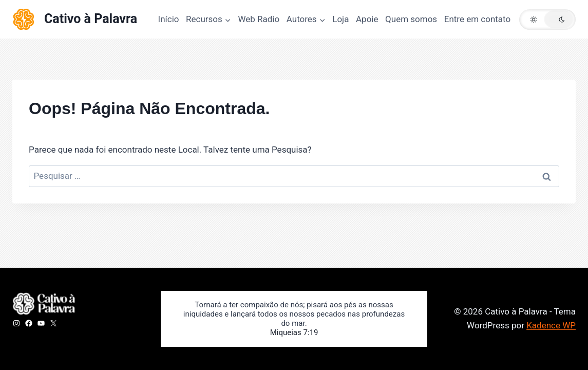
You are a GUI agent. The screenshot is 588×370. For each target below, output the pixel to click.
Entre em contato (477, 19)
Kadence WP (551, 325)
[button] (547, 20)
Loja (340, 19)
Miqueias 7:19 (294, 332)
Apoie (367, 19)
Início (169, 19)
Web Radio (259, 19)
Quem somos (411, 19)
